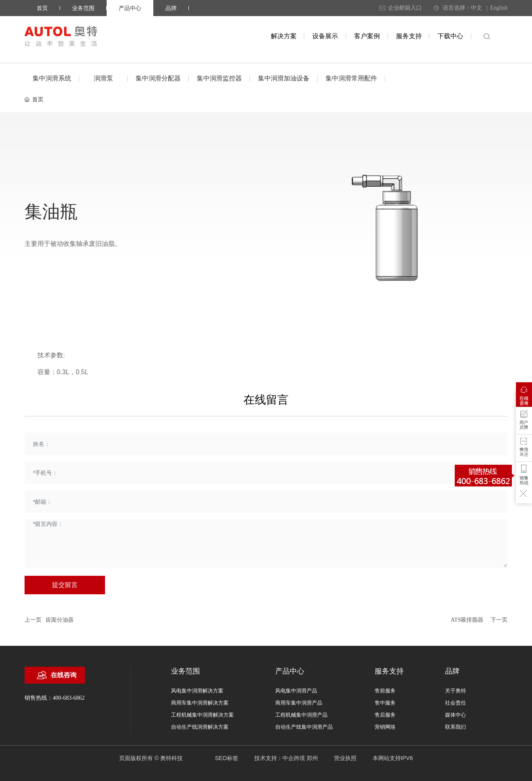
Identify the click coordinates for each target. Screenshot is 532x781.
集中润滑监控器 (219, 78)
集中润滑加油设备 (284, 78)
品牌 (171, 8)
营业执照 (345, 758)
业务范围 (83, 8)
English (499, 8)
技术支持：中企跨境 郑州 (286, 758)
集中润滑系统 (52, 78)
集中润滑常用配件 (351, 78)
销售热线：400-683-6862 (55, 698)
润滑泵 (103, 78)
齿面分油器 (60, 620)
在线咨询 (64, 675)
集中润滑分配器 (158, 78)
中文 (476, 8)
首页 (42, 8)
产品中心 (130, 8)
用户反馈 (524, 422)
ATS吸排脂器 (467, 620)
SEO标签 (227, 758)
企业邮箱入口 (405, 8)
